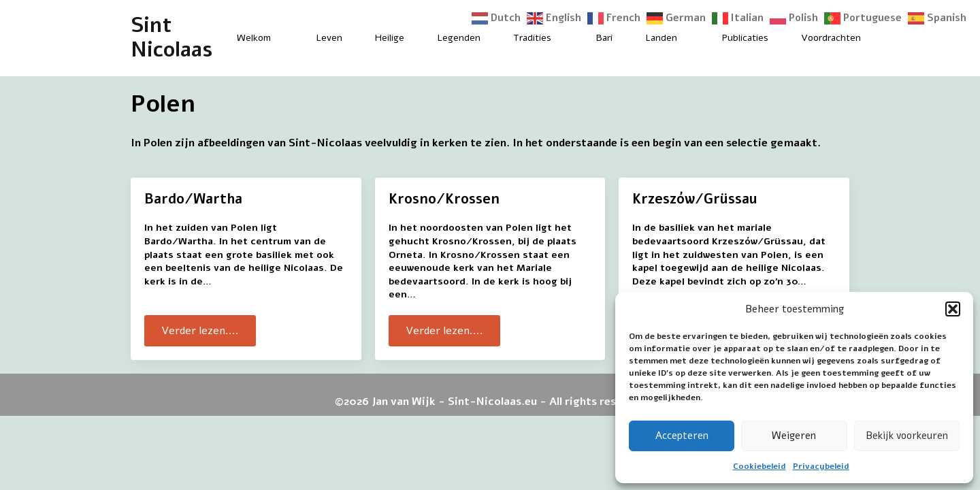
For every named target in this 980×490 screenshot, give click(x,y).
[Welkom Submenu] (282, 38)
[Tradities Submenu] (563, 38)
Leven (329, 38)
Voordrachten (831, 38)
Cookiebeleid (759, 466)
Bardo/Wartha (193, 199)
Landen (661, 38)
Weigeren (794, 436)
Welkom (254, 38)
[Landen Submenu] (689, 38)
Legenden (459, 38)
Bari (604, 38)
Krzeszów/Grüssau (695, 199)
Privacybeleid (821, 466)
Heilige (390, 38)
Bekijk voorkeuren (907, 436)
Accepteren (682, 436)
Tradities (532, 38)
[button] (953, 309)
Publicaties (745, 38)
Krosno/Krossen (444, 199)
